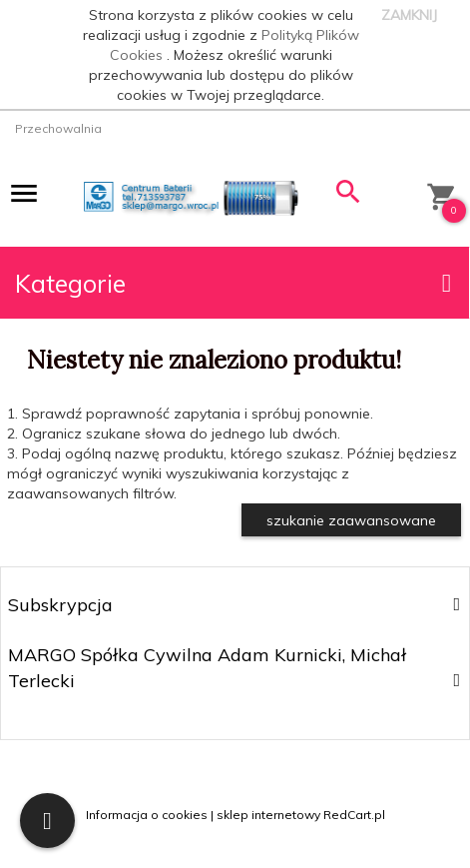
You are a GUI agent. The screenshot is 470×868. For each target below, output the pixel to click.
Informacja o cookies (147, 815)
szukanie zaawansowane (351, 520)
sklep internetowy (268, 815)
